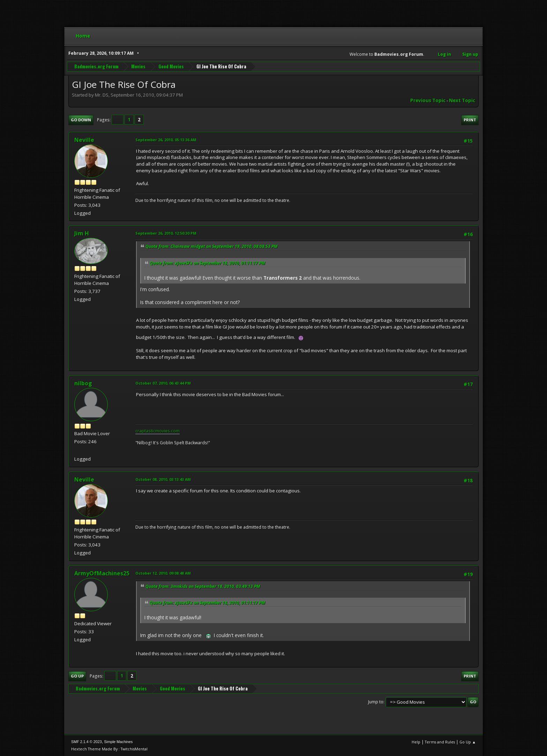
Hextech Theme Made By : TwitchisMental (109, 749)
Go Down (81, 120)
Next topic (462, 100)
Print (470, 120)
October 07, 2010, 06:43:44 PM (163, 383)
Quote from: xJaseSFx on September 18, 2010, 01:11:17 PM (207, 263)
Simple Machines (118, 742)
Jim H (82, 233)
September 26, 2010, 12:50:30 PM (166, 233)
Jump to (376, 702)
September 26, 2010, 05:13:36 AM (166, 140)
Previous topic (428, 100)
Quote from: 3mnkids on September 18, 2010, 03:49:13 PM (203, 586)
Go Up (77, 676)
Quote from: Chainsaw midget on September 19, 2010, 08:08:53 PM (212, 246)
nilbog (83, 383)
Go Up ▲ (468, 742)
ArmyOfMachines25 (102, 573)
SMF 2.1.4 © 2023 (87, 742)
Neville (84, 140)
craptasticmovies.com (158, 431)
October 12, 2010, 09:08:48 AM (163, 573)
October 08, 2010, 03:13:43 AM (163, 479)
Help (416, 742)
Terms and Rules (440, 742)
